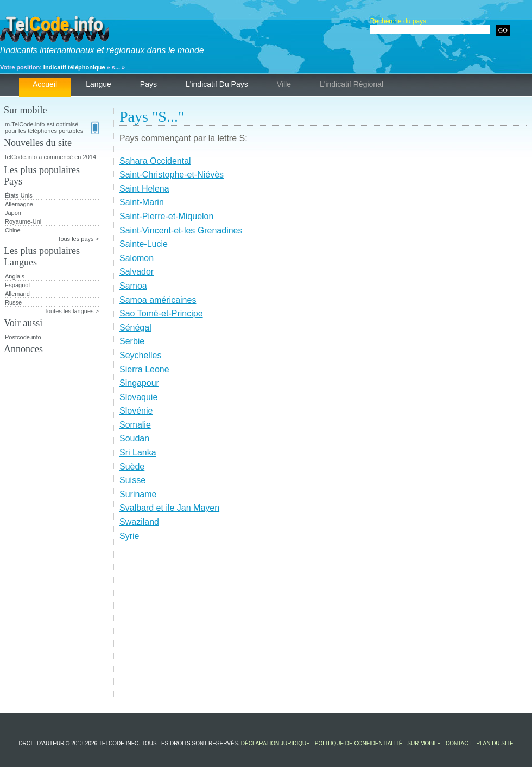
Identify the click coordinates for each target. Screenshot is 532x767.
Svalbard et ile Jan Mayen (169, 508)
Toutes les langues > (71, 311)
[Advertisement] (323, 627)
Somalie (135, 425)
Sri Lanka (138, 452)
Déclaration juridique (275, 743)
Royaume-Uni (23, 221)
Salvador (137, 272)
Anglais (15, 276)
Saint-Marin (142, 202)
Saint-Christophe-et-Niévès (172, 175)
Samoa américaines (158, 300)
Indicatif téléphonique (74, 67)
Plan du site (495, 743)
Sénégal (135, 328)
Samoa (133, 286)
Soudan (134, 438)
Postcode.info (23, 337)
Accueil (45, 84)
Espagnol (17, 285)
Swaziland (139, 522)
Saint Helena (144, 189)
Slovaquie (138, 397)
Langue (99, 84)
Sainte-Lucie (144, 244)
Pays (148, 84)
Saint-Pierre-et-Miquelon (166, 216)
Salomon (137, 258)
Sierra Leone (144, 369)
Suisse (132, 480)
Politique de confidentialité (359, 743)
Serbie (132, 341)
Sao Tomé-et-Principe (161, 313)
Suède (132, 467)
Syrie (129, 536)
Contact (458, 743)
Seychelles (140, 355)
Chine (13, 230)
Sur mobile (424, 743)
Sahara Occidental (155, 161)
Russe (13, 302)
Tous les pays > (78, 239)
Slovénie (136, 411)
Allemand (17, 294)
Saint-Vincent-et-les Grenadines (181, 230)
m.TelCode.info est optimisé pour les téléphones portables (52, 128)
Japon (13, 213)
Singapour (139, 383)
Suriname (138, 494)
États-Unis (19, 195)
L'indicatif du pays (217, 84)
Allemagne (19, 204)
